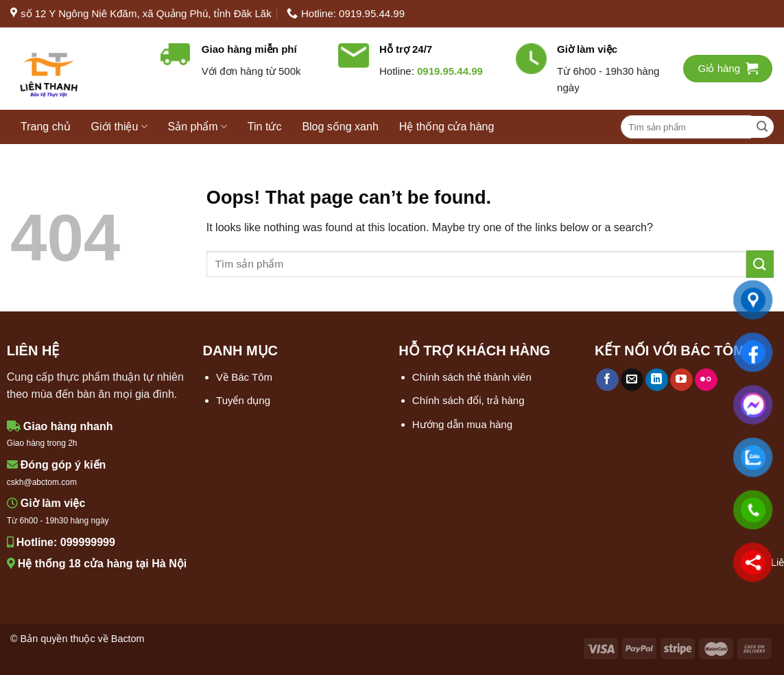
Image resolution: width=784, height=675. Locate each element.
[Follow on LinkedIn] (657, 380)
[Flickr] (706, 380)
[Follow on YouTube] (681, 380)
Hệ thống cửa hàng (447, 127)
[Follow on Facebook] (607, 380)
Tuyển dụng (243, 400)
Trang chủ (46, 127)
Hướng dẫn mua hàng (462, 424)
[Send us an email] (632, 380)
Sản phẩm (198, 127)
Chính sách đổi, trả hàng (468, 400)
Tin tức (265, 127)
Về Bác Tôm (244, 377)
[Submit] (762, 127)
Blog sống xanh (340, 127)
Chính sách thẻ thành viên (472, 377)
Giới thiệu (119, 127)
